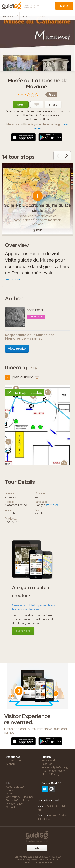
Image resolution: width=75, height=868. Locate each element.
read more (13, 279)
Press (9, 793)
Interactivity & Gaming (55, 767)
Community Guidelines (20, 797)
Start (21, 105)
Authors (11, 764)
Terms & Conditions (17, 800)
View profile (17, 349)
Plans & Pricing (51, 774)
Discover (28, 16)
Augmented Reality (53, 771)
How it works (49, 761)
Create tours (10, 16)
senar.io (42, 806)
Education (12, 790)
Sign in (64, 6)
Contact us (12, 807)
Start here (23, 631)
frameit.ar (43, 815)
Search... (42, 16)
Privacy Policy (14, 804)
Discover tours (14, 761)
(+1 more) (52, 505)
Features (47, 764)
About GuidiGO (15, 787)
